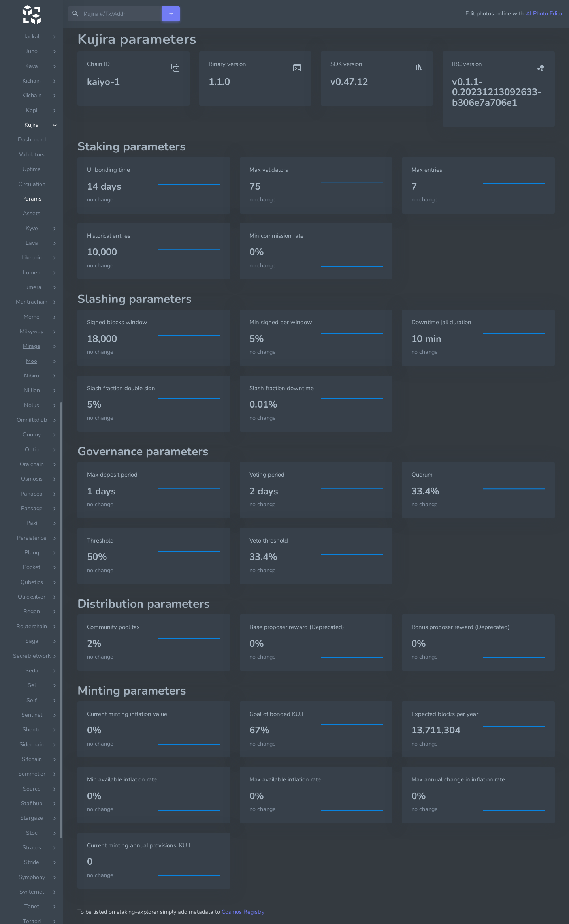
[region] (32, 476)
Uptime (32, 630)
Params (32, 660)
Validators (32, 616)
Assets (32, 675)
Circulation (32, 645)
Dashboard (32, 601)
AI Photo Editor (545, 13)
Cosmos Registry (243, 912)
